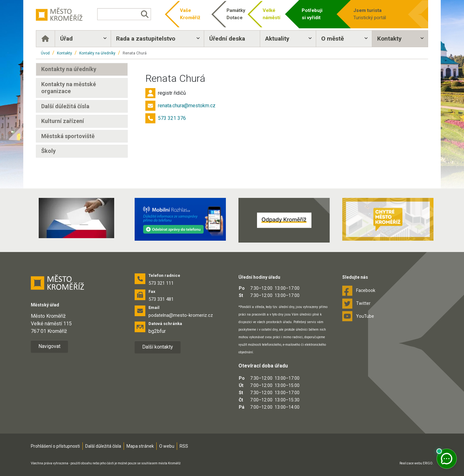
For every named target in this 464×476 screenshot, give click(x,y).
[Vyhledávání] (124, 14)
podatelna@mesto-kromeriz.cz (181, 315)
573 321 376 (172, 118)
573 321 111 (161, 283)
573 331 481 (161, 299)
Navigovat (49, 346)
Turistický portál (378, 14)
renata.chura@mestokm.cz (187, 106)
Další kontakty (158, 347)
